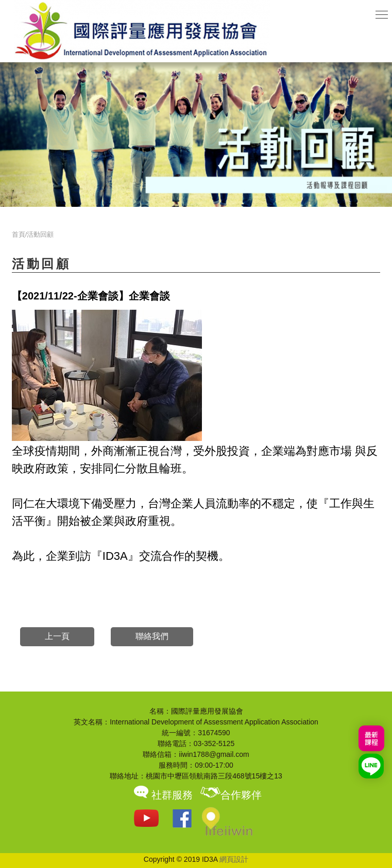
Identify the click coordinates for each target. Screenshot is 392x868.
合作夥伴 (231, 795)
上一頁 (57, 636)
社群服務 (162, 795)
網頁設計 (234, 859)
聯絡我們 (152, 636)
